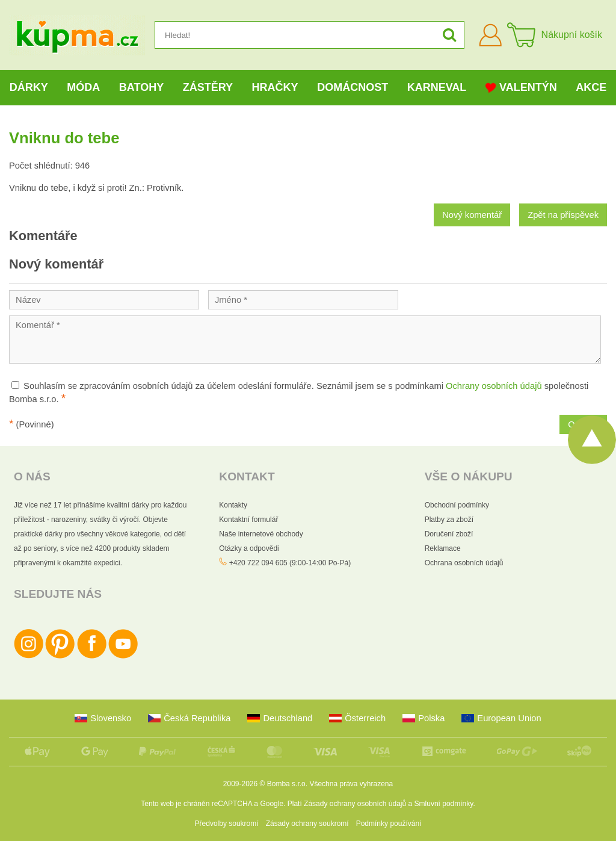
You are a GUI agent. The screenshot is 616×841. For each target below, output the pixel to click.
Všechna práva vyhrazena (351, 784)
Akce (591, 87)
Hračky (275, 87)
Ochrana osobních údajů (464, 563)
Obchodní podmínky (457, 505)
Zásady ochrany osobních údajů (355, 804)
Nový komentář (472, 215)
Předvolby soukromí (227, 824)
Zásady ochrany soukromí (307, 824)
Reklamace (443, 548)
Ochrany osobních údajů (494, 386)
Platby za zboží (449, 520)
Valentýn (521, 88)
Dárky (29, 87)
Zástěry (208, 87)
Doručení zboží (449, 534)
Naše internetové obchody (261, 534)
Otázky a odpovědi (249, 548)
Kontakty (233, 505)
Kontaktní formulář (248, 520)
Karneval (437, 87)
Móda (83, 87)
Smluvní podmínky (444, 804)
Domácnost (353, 87)
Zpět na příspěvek (563, 215)
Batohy (141, 87)
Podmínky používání (389, 824)
